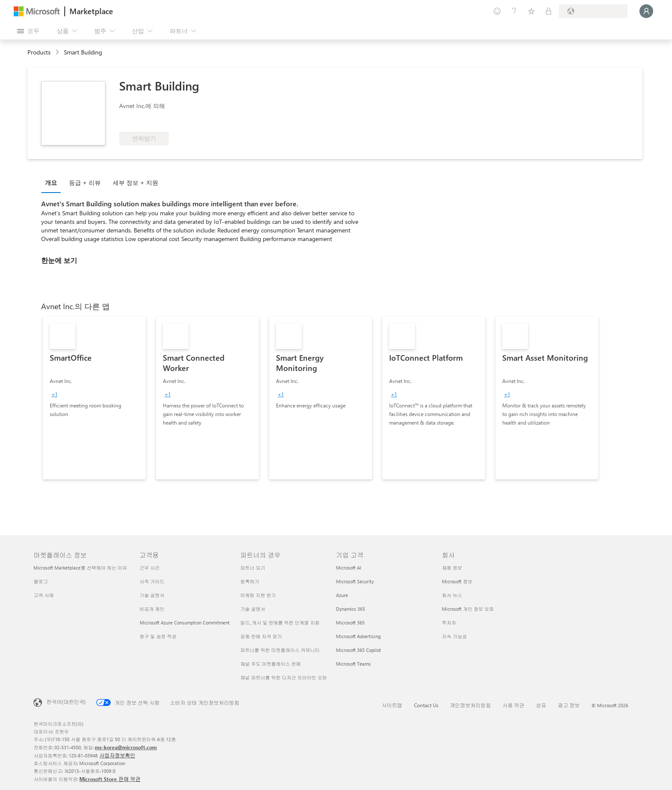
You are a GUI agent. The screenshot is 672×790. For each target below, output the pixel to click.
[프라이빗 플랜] (549, 11)
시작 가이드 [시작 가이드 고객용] (152, 581)
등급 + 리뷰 (85, 182)
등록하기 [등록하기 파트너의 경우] (250, 581)
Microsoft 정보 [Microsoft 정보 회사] (457, 581)
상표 (541, 705)
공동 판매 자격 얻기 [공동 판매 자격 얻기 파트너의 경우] (261, 636)
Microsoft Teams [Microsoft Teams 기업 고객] (353, 664)
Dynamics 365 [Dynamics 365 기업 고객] (351, 609)
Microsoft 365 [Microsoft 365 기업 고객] (350, 623)
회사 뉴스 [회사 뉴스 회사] (452, 595)
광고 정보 (569, 705)
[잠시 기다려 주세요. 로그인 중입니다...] (646, 11)
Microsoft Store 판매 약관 (110, 779)
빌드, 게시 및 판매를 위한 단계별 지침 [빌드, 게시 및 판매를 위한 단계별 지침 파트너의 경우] (280, 623)
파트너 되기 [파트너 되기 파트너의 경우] (253, 568)
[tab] (53, 182)
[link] (94, 398)
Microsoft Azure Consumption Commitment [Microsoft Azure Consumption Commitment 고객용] (185, 623)
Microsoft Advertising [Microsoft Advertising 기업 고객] (358, 636)
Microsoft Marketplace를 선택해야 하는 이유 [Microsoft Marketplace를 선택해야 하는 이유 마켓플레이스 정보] (80, 568)
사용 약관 (514, 705)
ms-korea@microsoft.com (126, 747)
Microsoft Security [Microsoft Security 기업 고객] (355, 581)
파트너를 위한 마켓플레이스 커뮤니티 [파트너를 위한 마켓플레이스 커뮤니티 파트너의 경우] (280, 650)
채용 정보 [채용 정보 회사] (452, 568)
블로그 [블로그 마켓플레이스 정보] (40, 581)
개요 (51, 182)
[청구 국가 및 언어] (593, 11)
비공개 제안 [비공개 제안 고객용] (152, 609)
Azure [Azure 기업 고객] (342, 595)
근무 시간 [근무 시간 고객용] (150, 568)
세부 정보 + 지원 (135, 182)
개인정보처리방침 (471, 705)
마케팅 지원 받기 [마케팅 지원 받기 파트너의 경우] (258, 595)
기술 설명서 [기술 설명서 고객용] (152, 595)
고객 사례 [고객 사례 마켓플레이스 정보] (43, 595)
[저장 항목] (531, 11)
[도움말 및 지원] (514, 11)
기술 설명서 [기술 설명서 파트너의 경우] (253, 609)
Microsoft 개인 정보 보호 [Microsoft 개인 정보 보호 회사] (468, 609)
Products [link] (39, 52)
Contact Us (426, 705)
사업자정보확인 (117, 755)
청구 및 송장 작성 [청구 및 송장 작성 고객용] (158, 636)
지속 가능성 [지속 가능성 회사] (454, 636)
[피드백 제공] (497, 11)
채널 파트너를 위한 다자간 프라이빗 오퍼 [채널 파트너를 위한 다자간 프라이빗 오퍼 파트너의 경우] (284, 677)
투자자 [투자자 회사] (449, 623)
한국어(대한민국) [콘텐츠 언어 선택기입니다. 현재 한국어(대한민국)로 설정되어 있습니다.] (66, 702)
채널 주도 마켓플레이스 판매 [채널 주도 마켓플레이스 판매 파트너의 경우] (271, 664)
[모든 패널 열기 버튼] (28, 31)
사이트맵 (392, 705)
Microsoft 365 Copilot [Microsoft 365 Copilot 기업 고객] (358, 650)
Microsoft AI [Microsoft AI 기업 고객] (349, 568)
